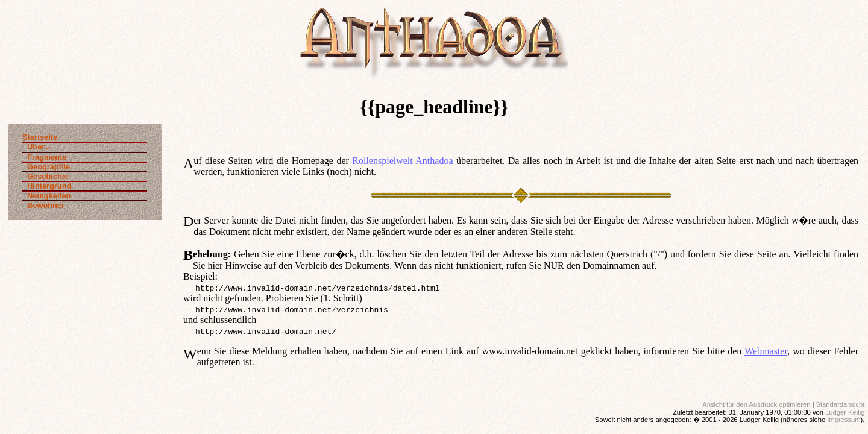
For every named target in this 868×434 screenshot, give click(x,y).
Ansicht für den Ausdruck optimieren (756, 404)
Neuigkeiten (47, 196)
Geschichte (46, 176)
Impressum (844, 420)
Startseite (40, 137)
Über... (36, 147)
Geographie (46, 167)
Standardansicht (841, 404)
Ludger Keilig (845, 412)
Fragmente (44, 157)
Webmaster (766, 351)
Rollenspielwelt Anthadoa (402, 161)
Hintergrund (47, 186)
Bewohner (43, 205)
